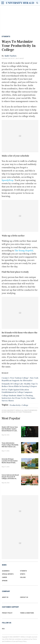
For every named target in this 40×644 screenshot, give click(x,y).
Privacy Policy (22, 641)
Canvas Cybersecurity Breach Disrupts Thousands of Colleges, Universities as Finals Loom (10, 477)
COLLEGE (23, 577)
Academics (6, 571)
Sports (23, 574)
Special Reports (8, 574)
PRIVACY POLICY (7, 613)
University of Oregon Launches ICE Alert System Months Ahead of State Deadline (10, 461)
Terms (35, 639)
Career (4, 577)
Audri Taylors (10, 56)
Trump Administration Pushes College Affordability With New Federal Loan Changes (10, 445)
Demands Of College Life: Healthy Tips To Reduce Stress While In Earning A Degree (20, 385)
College (25, 405)
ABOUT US (5, 597)
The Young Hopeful (24, 251)
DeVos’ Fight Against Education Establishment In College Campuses (17, 391)
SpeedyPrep (8, 180)
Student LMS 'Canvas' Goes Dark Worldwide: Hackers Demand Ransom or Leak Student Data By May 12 (10, 429)
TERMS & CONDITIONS (27, 613)
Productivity (15, 405)
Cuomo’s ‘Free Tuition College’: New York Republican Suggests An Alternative (20, 379)
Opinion (5, 581)
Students (6, 36)
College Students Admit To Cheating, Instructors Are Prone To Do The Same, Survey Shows (19, 398)
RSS (3, 629)
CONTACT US (24, 597)
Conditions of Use (10, 641)
